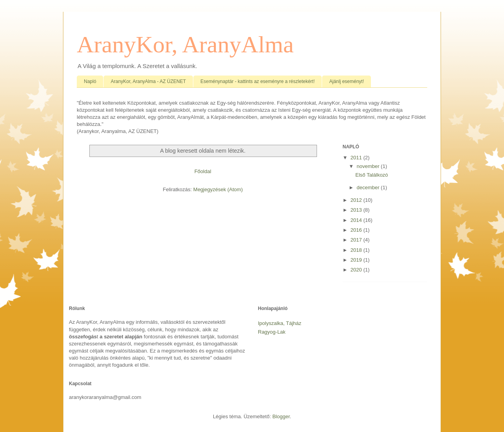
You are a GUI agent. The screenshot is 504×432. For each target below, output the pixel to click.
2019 (357, 260)
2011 (357, 158)
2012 (357, 200)
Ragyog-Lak (272, 332)
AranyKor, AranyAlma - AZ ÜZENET (148, 81)
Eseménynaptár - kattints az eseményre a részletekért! (258, 81)
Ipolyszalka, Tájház (280, 323)
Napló (90, 81)
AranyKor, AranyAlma (185, 44)
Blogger (281, 416)
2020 (357, 270)
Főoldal (203, 171)
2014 (357, 220)
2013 (357, 210)
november (369, 166)
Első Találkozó (372, 175)
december (369, 187)
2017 (357, 240)
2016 (357, 230)
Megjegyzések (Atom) (218, 189)
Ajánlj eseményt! (346, 81)
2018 (357, 250)
